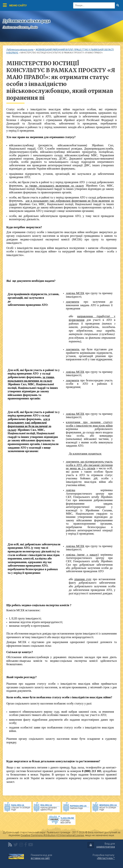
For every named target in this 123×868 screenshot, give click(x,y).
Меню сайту (15, 5)
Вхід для (101, 845)
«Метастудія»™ (106, 858)
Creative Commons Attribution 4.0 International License (52, 835)
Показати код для (41, 857)
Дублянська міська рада (20, 50)
